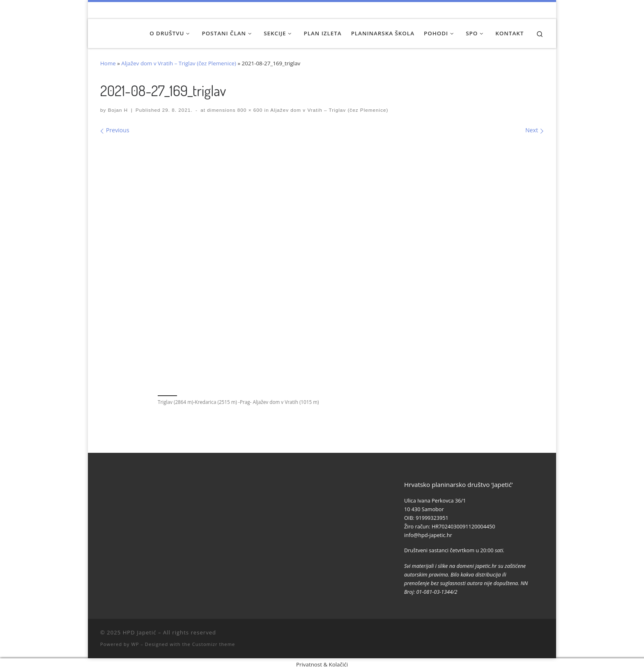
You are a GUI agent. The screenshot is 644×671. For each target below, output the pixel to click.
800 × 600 (249, 110)
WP (135, 644)
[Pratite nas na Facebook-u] (508, 10)
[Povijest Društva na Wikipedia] (530, 10)
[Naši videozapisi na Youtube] (496, 10)
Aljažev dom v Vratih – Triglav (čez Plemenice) (179, 63)
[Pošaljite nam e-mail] (542, 10)
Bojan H (118, 110)
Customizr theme (214, 644)
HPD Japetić (140, 632)
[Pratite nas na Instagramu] (519, 10)
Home (108, 63)
